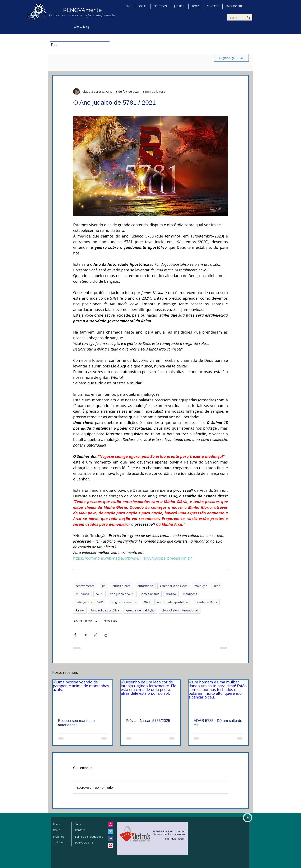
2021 (147, 602)
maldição (201, 586)
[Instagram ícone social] (110, 824)
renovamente (85, 586)
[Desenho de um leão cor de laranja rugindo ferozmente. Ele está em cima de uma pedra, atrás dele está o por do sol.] (151, 697)
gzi (104, 586)
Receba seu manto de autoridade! (76, 723)
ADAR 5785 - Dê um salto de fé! (218, 723)
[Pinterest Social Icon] (110, 846)
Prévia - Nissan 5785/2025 (148, 721)
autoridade (145, 586)
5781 (99, 594)
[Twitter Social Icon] (110, 831)
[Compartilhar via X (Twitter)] (85, 635)
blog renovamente (124, 602)
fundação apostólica (105, 610)
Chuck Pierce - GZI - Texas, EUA (95, 621)
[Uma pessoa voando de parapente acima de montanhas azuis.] (83, 697)
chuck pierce (122, 586)
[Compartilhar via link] (96, 635)
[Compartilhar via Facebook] (75, 635)
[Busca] (233, 18)
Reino (80, 610)
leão (217, 586)
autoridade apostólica (172, 602)
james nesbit (150, 594)
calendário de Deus (174, 586)
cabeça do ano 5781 (90, 602)
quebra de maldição (140, 610)
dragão (171, 594)
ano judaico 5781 (122, 594)
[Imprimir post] (106, 635)
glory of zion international (180, 610)
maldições (190, 594)
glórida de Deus (206, 602)
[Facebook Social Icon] (110, 838)
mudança (82, 594)
